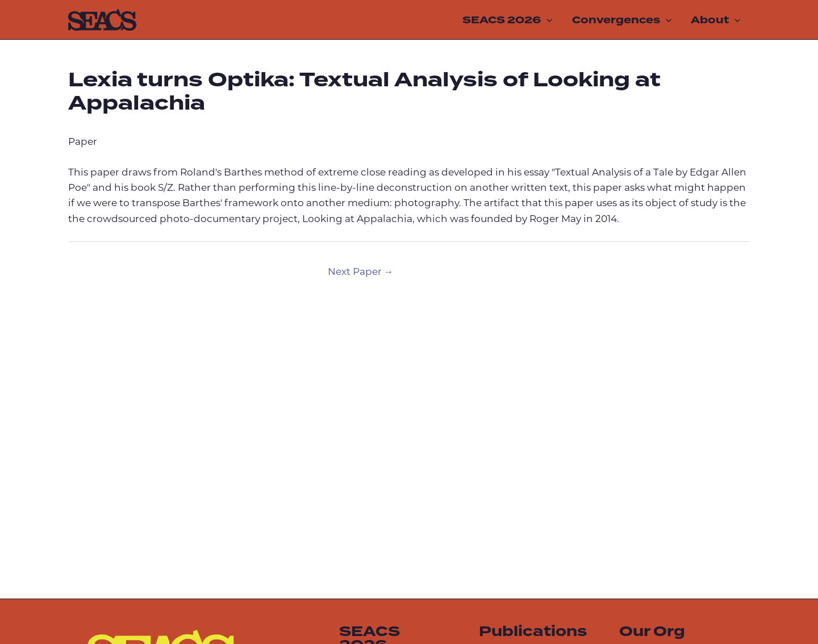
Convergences (622, 20)
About (715, 20)
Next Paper (361, 272)
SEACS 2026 (507, 20)
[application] (546, 20)
